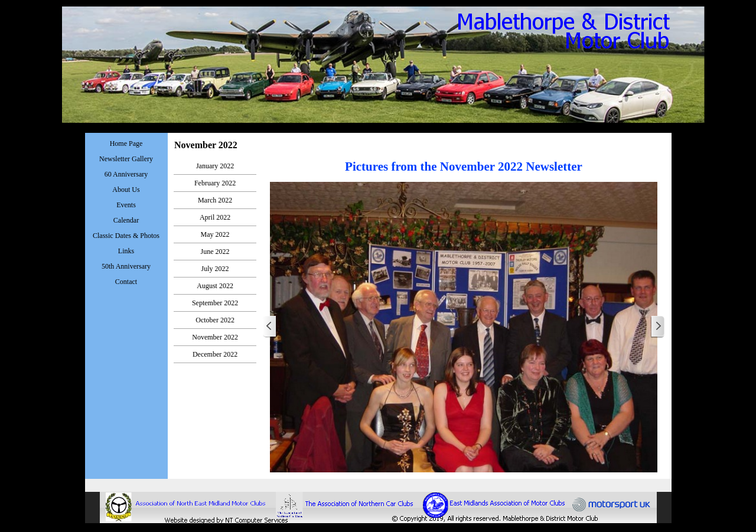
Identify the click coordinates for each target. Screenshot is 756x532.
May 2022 (215, 234)
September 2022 (215, 303)
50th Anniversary (126, 266)
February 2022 (215, 183)
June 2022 (215, 252)
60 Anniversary (126, 174)
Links (126, 251)
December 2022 (215, 354)
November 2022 (215, 337)
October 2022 (215, 320)
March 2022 (215, 200)
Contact (126, 282)
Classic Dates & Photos (126, 236)
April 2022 (215, 217)
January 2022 (215, 166)
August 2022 (215, 286)
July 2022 (215, 269)
